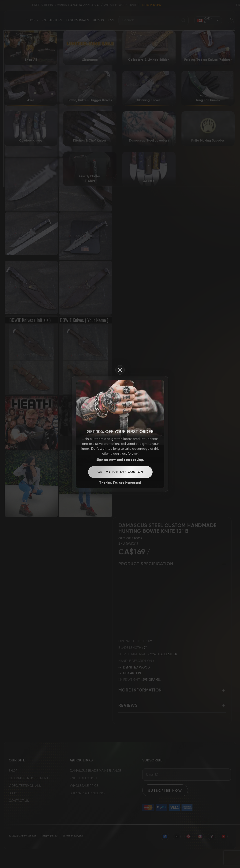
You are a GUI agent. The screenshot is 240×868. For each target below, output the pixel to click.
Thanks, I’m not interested (120, 483)
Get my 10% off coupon (120, 472)
